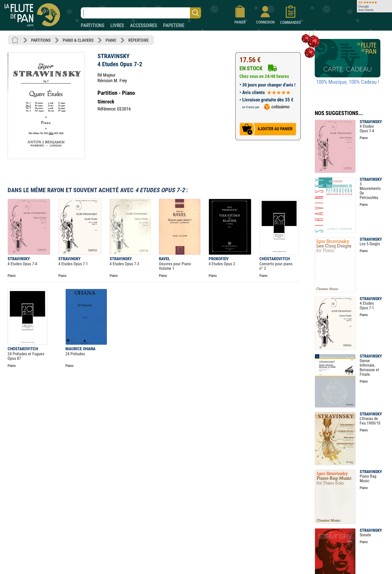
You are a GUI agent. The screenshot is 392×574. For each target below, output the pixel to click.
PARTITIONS (93, 25)
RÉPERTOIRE (139, 40)
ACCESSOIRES (144, 25)
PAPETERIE (174, 25)
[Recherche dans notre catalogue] (141, 13)
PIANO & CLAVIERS (78, 40)
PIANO (111, 40)
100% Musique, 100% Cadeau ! (348, 82)
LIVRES (117, 25)
